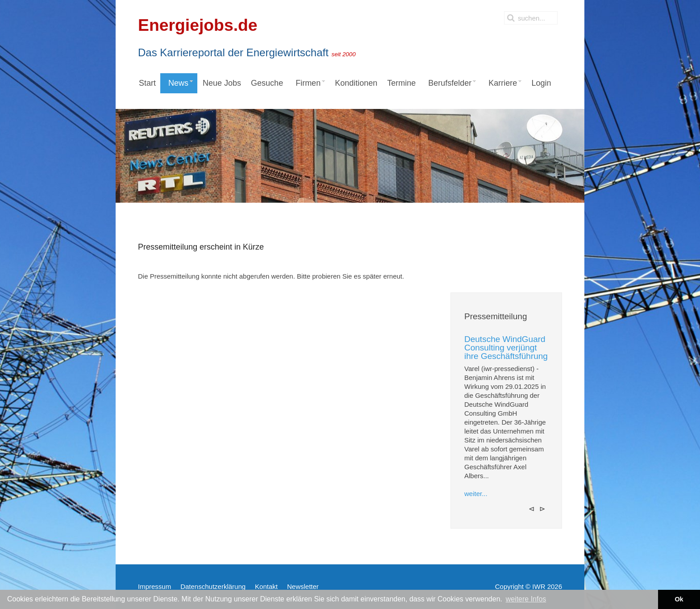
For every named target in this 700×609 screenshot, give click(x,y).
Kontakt (266, 586)
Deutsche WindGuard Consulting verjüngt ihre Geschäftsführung (506, 348)
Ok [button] (679, 599)
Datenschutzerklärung (213, 586)
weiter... (476, 494)
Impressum (154, 586)
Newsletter (303, 586)
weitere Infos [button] (526, 599)
